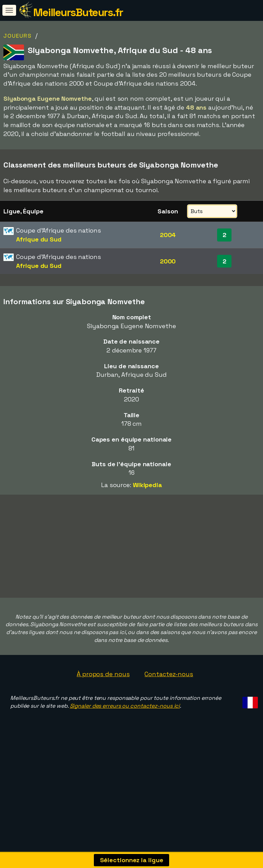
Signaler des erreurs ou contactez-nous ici (125, 728)
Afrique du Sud (39, 239)
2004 (168, 235)
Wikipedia (147, 485)
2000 (168, 261)
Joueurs (18, 36)
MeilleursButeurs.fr (78, 12)
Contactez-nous (169, 696)
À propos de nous (103, 696)
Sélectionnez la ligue (132, 860)
